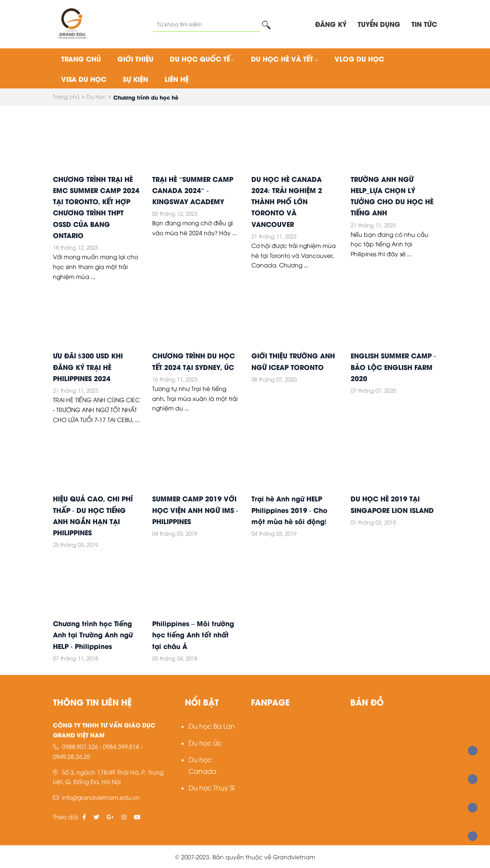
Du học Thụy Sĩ (212, 787)
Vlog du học (359, 58)
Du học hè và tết (284, 58)
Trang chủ (81, 58)
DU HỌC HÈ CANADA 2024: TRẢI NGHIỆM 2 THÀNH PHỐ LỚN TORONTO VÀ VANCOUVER (287, 201)
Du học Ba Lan (212, 726)
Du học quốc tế (202, 58)
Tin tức (424, 24)
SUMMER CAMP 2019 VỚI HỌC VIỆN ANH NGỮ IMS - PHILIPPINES (195, 509)
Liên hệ (177, 79)
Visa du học (84, 79)
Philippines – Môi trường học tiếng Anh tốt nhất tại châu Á (193, 634)
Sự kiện (135, 79)
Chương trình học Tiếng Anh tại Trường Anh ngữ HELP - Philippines (93, 634)
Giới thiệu (135, 58)
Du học (96, 96)
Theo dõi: (66, 817)
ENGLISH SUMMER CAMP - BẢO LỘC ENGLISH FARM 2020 (393, 366)
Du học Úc (205, 743)
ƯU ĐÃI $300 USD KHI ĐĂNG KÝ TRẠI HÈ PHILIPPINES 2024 (88, 366)
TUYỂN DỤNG (379, 24)
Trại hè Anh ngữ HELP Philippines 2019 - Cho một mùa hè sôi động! (289, 509)
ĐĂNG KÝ (331, 24)
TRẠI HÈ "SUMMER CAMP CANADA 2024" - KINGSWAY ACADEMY (193, 190)
